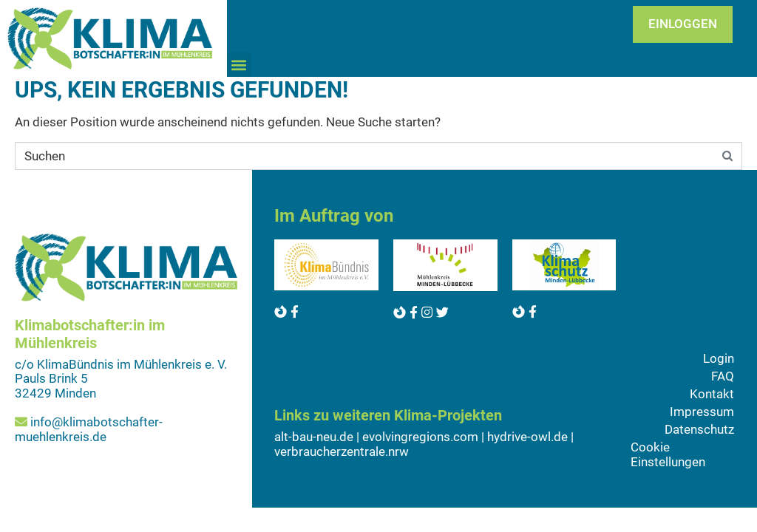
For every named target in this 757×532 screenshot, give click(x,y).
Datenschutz (699, 429)
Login (719, 358)
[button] (239, 65)
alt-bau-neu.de (314, 437)
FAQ (723, 376)
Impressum (702, 412)
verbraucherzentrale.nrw (342, 451)
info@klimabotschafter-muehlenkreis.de (89, 429)
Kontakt (712, 394)
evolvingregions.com (420, 437)
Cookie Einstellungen (668, 454)
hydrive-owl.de (527, 437)
